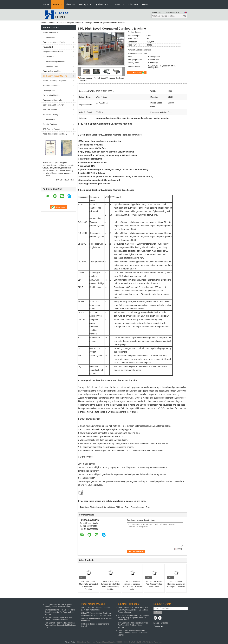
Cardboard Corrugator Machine (69, 23)
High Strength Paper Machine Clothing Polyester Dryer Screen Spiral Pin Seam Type (60, 625)
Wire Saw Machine (50, 110)
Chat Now (133, 4)
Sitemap (164, 623)
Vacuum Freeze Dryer (51, 115)
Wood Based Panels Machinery (55, 134)
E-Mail (156, 623)
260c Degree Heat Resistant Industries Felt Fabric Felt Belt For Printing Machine (133, 625)
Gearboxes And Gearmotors (54, 105)
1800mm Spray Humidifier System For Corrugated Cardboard (176, 584)
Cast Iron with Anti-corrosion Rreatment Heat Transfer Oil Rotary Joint (132, 585)
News (145, 4)
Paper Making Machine (52, 71)
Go (185, 16)
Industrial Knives (49, 119)
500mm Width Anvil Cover (119, 507)
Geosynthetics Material (52, 86)
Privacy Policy (70, 642)
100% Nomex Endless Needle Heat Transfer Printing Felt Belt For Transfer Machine (133, 633)
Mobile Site (159, 627)
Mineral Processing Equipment (55, 81)
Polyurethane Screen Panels (54, 42)
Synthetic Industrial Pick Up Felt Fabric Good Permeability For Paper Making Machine (60, 612)
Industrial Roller (49, 37)
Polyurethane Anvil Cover (141, 507)
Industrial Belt (48, 47)
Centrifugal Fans (49, 90)
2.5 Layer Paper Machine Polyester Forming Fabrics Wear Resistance (58, 606)
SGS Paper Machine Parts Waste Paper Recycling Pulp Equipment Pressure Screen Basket (133, 618)
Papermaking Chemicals (52, 100)
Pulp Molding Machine (51, 95)
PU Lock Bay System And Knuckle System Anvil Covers (154, 584)
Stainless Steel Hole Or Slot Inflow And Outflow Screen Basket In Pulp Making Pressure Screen (133, 610)
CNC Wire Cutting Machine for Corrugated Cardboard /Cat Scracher (88, 585)
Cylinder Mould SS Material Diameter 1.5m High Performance (96, 609)
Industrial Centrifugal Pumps (54, 61)
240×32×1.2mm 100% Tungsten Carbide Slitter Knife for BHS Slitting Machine (110, 585)
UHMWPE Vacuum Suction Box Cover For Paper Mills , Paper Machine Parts (96, 614)
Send (158, 612)
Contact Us (119, 4)
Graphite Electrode (50, 124)
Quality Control (102, 4)
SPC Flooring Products (52, 129)
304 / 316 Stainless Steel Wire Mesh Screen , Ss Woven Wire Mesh (59, 619)
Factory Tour (85, 4)
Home (46, 4)
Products (57, 4)
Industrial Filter (48, 57)
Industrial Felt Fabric (51, 66)
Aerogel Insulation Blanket (53, 52)
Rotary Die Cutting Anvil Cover (96, 507)
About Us (70, 4)
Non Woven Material (51, 32)
